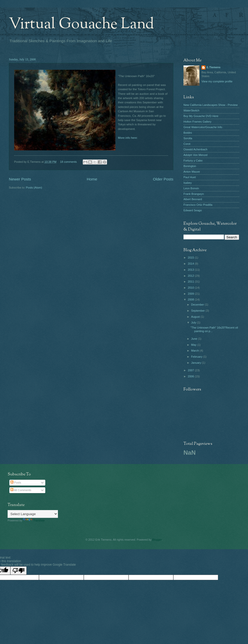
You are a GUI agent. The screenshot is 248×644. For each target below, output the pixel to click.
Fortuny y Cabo (193, 160)
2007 (191, 370)
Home (92, 179)
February (197, 357)
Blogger (157, 540)
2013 (191, 270)
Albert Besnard (193, 199)
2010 (191, 288)
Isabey (188, 183)
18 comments (68, 162)
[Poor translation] (18, 571)
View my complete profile (217, 81)
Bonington (190, 166)
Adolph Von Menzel (195, 155)
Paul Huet (190, 177)
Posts (16, 482)
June (194, 339)
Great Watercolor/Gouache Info (203, 127)
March (195, 351)
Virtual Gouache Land (81, 24)
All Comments (21, 490)
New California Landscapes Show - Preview (211, 105)
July (194, 323)
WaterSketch (191, 110)
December (198, 305)
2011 (191, 282)
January (196, 363)
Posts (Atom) (34, 188)
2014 (191, 264)
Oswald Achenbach (195, 149)
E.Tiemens (213, 67)
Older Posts (163, 179)
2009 (191, 294)
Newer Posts (20, 179)
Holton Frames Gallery (197, 122)
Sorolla (188, 138)
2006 (191, 376)
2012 (191, 276)
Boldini (188, 133)
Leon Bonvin (191, 188)
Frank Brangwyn (194, 194)
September (198, 311)
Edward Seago (193, 210)
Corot (187, 144)
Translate (34, 520)
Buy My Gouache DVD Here (201, 116)
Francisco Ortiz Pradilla (198, 205)
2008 (191, 300)
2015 (191, 258)
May (194, 345)
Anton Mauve (192, 172)
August (196, 317)
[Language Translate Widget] (33, 514)
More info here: (128, 138)
